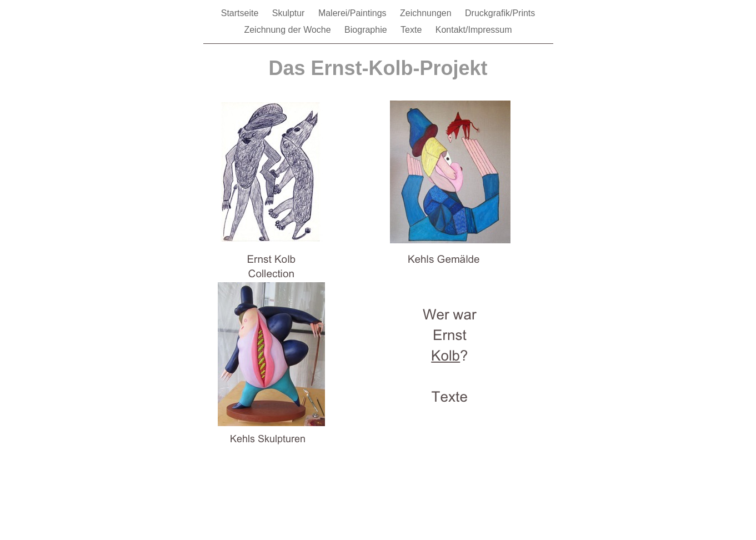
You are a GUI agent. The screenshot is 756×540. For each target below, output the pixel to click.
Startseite (241, 13)
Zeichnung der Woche (289, 30)
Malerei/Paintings (354, 13)
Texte (412, 30)
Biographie (367, 30)
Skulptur (290, 13)
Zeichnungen (427, 13)
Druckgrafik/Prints (500, 13)
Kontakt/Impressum (474, 30)
